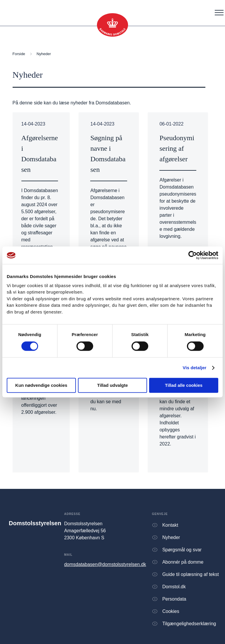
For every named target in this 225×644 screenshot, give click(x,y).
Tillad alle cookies (184, 385)
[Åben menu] (219, 13)
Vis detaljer (195, 368)
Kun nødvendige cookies (41, 385)
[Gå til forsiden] (112, 25)
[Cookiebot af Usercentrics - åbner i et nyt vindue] (193, 255)
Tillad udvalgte (113, 385)
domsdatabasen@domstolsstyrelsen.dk (105, 564)
